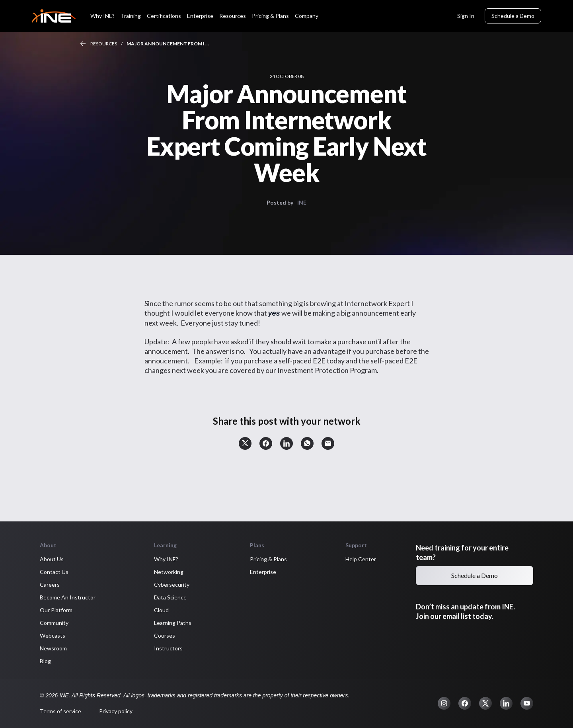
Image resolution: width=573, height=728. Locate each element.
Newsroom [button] (53, 648)
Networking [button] (169, 572)
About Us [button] (52, 559)
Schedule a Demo (513, 16)
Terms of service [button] (60, 711)
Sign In (466, 16)
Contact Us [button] (54, 572)
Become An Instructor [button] (68, 597)
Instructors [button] (168, 648)
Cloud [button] (161, 610)
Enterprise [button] (263, 572)
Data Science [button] (170, 597)
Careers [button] (50, 585)
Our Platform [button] (56, 610)
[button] (245, 443)
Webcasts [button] (53, 635)
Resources (104, 44)
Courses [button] (165, 635)
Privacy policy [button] (116, 711)
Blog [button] (45, 661)
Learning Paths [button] (173, 623)
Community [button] (54, 623)
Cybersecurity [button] (172, 585)
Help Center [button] (361, 559)
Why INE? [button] (166, 559)
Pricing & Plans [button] (268, 559)
